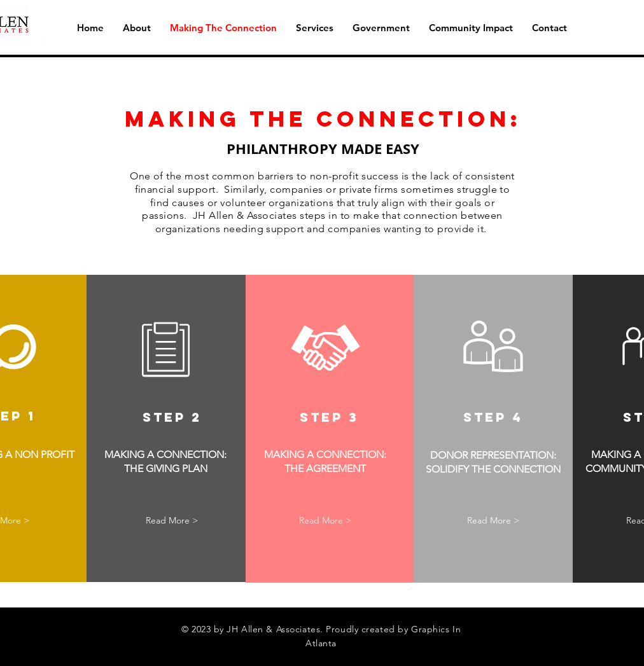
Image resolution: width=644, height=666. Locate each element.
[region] (166, 428)
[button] (315, 28)
